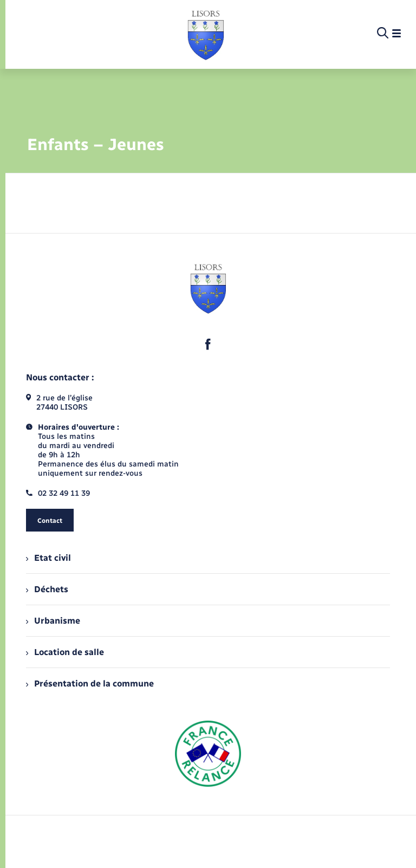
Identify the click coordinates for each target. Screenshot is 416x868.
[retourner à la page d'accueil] (206, 34)
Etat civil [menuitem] (48, 558)
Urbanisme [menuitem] (53, 621)
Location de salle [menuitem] (65, 652)
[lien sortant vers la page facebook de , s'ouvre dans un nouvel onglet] (208, 344)
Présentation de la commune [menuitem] (90, 684)
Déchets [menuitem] (47, 589)
